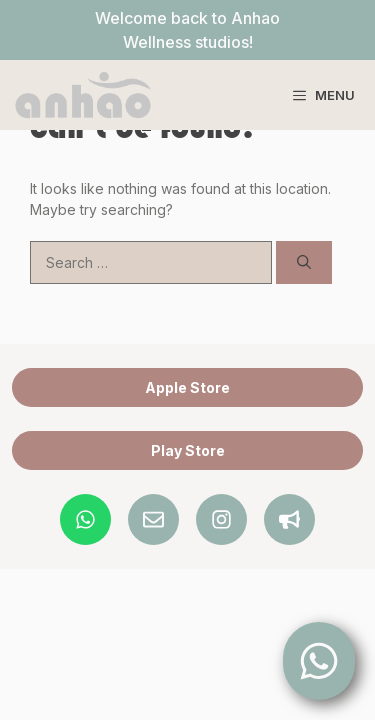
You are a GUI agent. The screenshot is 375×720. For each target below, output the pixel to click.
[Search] (304, 262)
